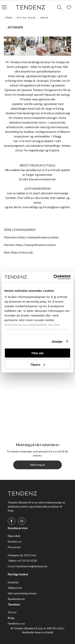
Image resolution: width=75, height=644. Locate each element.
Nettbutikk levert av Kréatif (38, 632)
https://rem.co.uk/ (22, 252)
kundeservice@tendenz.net (32, 566)
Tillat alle (37, 353)
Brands (32, 17)
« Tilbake (8, 17)
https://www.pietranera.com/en (39, 237)
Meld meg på (37, 465)
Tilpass (38, 364)
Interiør (44, 17)
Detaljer (57, 341)
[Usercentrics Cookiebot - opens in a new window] (54, 277)
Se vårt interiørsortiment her (38, 179)
